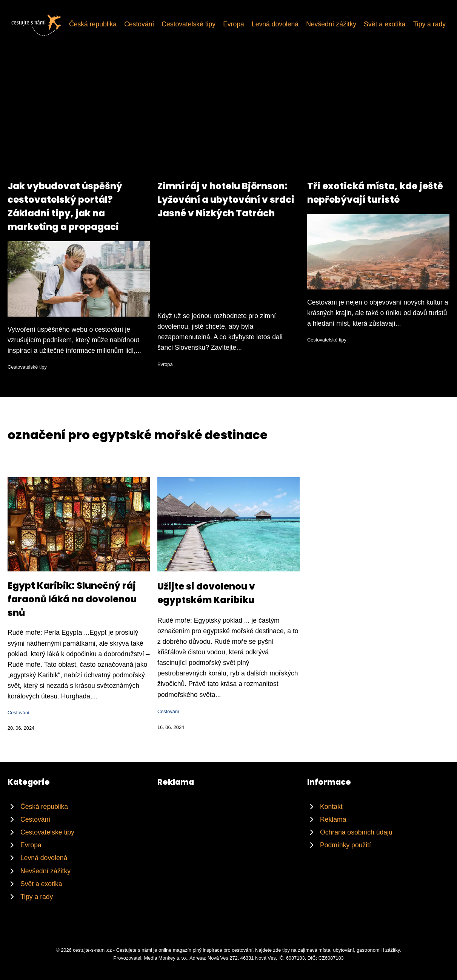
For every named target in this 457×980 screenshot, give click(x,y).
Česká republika (93, 24)
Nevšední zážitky (331, 24)
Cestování (139, 24)
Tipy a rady (429, 24)
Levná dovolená (275, 24)
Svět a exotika (385, 24)
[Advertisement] (229, 123)
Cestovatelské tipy (188, 24)
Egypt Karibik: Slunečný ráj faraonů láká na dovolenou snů (72, 599)
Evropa (234, 24)
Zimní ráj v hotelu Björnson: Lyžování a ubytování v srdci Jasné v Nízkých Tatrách (226, 200)
